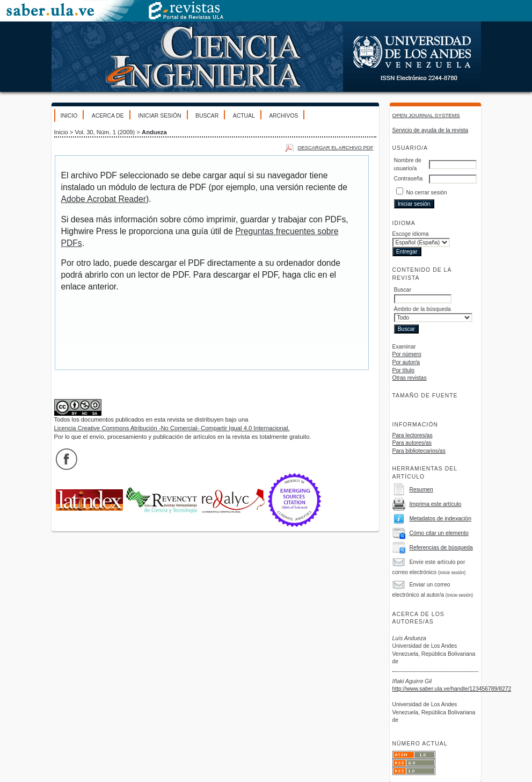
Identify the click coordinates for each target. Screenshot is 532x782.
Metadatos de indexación (440, 519)
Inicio (69, 116)
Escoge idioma (411, 234)
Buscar (207, 116)
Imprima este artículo (435, 504)
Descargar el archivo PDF (335, 147)
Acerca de (108, 116)
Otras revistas (410, 378)
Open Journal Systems (426, 115)
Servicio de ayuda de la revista (431, 130)
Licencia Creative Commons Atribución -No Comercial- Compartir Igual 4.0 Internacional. (172, 428)
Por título (404, 370)
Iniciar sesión (159, 116)
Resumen (421, 490)
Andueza (154, 132)
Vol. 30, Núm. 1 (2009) (105, 132)
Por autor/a (406, 362)
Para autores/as (412, 443)
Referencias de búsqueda (441, 548)
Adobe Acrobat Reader (104, 199)
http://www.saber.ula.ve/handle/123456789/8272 (452, 689)
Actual (244, 116)
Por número (407, 354)
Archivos (283, 116)
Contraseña (409, 179)
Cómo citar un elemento (439, 533)
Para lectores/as (413, 435)
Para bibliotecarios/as (419, 451)
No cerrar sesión (426, 193)
